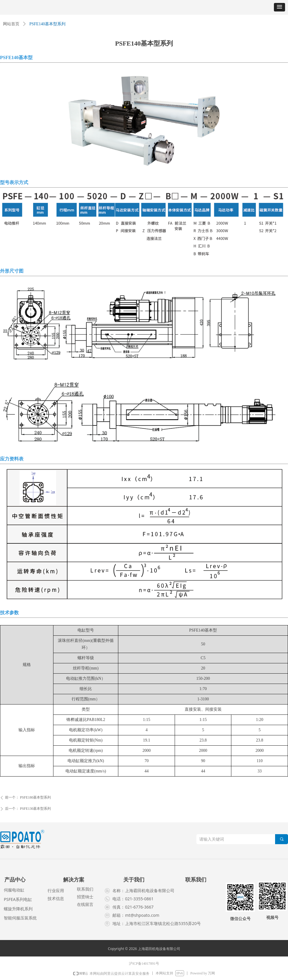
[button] (279, 7)
